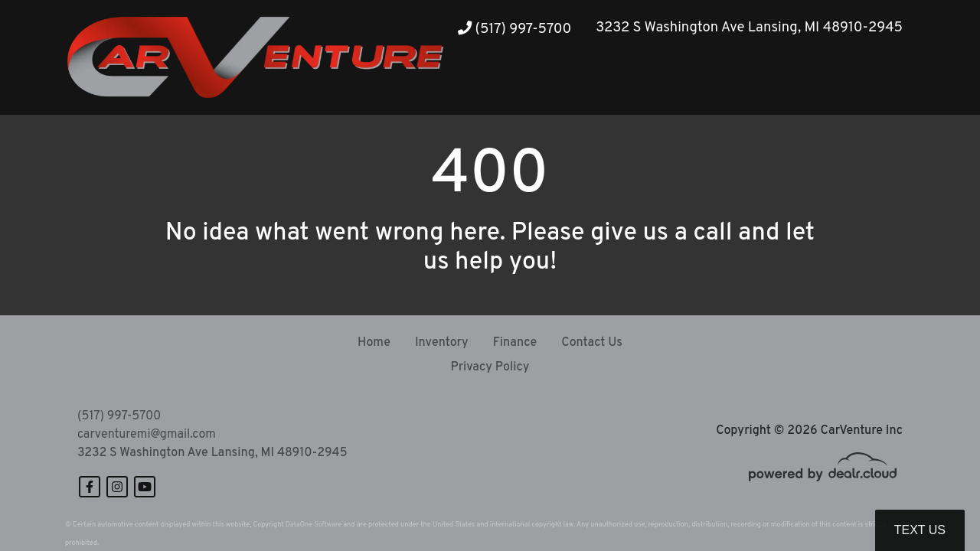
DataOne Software (314, 525)
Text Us (920, 530)
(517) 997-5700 (514, 29)
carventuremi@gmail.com (147, 435)
